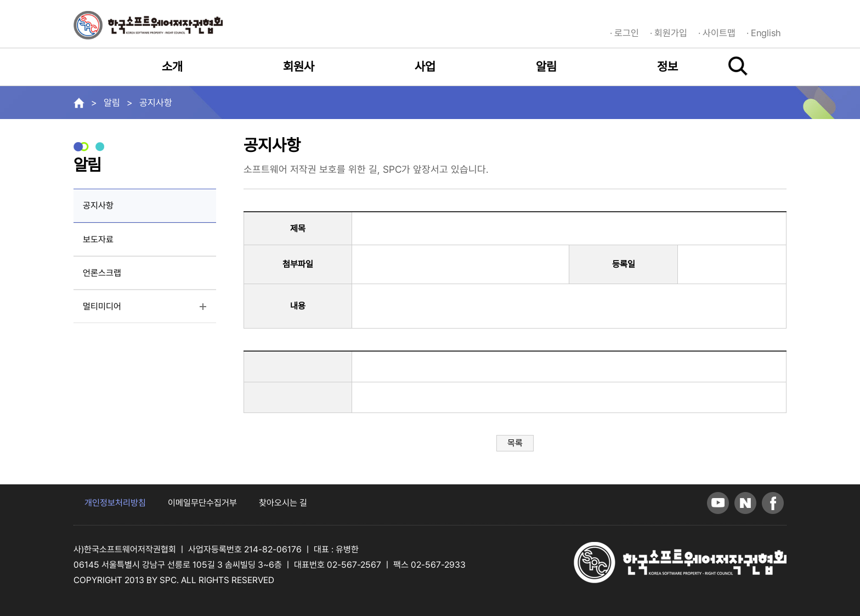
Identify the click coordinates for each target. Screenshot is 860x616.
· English (764, 33)
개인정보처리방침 (115, 503)
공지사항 (98, 205)
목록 (515, 443)
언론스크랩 (102, 273)
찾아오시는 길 (283, 503)
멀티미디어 (126, 310)
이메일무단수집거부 (202, 503)
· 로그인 (624, 33)
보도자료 (98, 239)
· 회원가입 (669, 33)
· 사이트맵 (717, 33)
